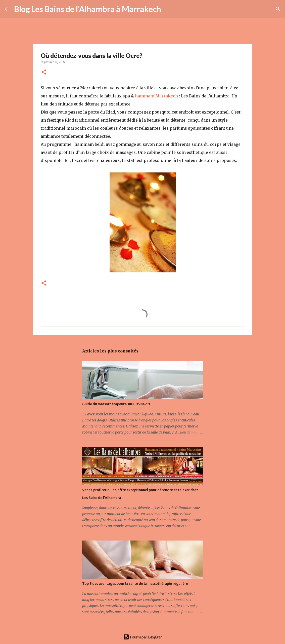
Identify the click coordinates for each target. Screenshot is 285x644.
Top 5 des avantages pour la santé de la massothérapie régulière (135, 584)
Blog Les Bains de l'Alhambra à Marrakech (88, 9)
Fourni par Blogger (143, 637)
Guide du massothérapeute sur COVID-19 (116, 404)
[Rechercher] (168, 9)
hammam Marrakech (156, 96)
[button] (44, 72)
